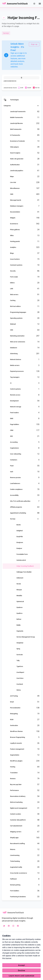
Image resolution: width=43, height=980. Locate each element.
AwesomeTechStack (17, 4)
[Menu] (40, 4)
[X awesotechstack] (4, 926)
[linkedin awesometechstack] (9, 926)
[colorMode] (34, 4)
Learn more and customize (22, 976)
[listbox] (21, 498)
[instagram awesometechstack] (13, 926)
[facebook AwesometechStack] (18, 926)
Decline (22, 971)
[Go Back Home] (4, 4)
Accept (22, 965)
